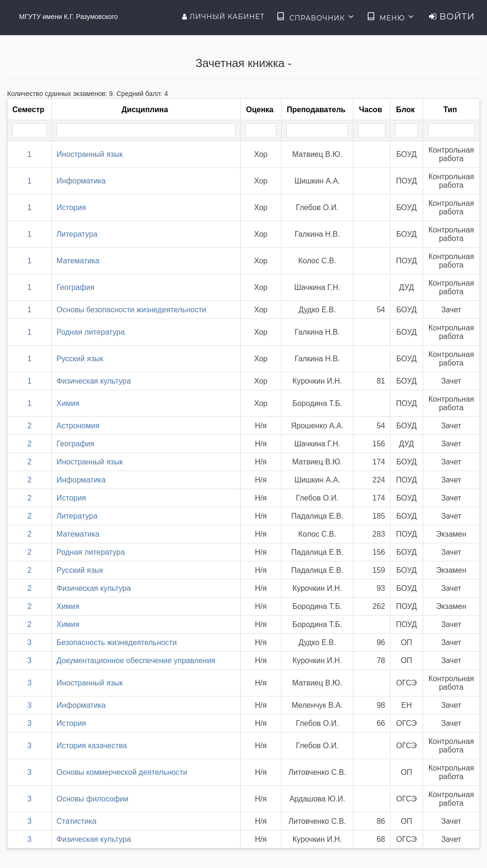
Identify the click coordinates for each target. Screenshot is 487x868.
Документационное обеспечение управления (136, 661)
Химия (68, 403)
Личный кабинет (223, 17)
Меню (391, 17)
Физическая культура (94, 381)
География (76, 287)
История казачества (92, 746)
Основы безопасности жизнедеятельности (131, 310)
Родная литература (91, 332)
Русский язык (80, 359)
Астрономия (78, 426)
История (71, 207)
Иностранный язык (90, 154)
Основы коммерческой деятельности (122, 772)
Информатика (81, 181)
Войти (452, 17)
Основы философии (93, 799)
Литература (77, 234)
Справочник (316, 17)
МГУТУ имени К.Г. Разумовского (68, 17)
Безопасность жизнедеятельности (117, 642)
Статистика (77, 821)
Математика (78, 261)
